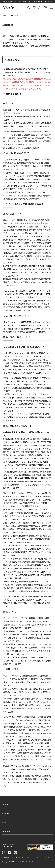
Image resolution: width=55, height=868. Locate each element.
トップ (5, 15)
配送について (17, 148)
